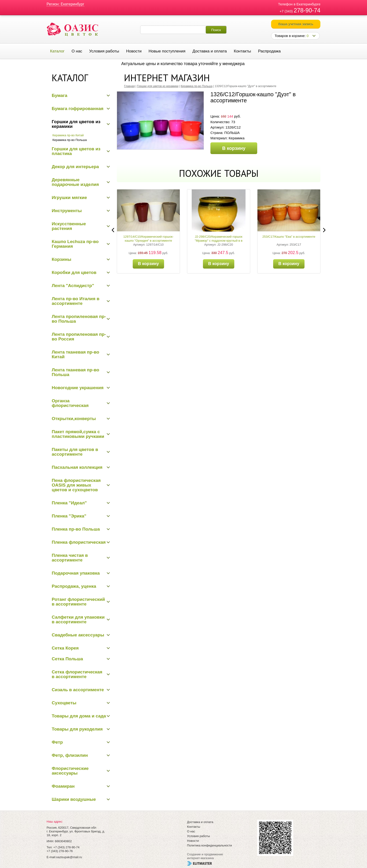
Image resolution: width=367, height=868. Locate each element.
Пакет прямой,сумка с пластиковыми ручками (78, 434)
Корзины (61, 259)
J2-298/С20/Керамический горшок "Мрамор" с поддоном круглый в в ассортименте (219, 241)
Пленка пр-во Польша (76, 529)
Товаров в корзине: (292, 36)
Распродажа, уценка (74, 586)
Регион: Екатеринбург (65, 4)
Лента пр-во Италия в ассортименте (76, 301)
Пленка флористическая (79, 542)
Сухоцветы (64, 703)
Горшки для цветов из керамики (76, 124)
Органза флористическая (70, 403)
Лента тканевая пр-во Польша (75, 372)
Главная (129, 86)
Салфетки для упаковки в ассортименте (78, 619)
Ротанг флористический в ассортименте (78, 602)
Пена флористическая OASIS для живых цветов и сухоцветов (76, 485)
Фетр (57, 742)
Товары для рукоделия (77, 729)
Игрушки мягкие (69, 198)
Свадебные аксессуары (78, 635)
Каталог (57, 51)
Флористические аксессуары (70, 771)
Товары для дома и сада (79, 716)
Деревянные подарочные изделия (75, 182)
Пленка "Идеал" (69, 503)
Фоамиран (63, 786)
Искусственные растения (69, 226)
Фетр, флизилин (70, 755)
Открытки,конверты (74, 419)
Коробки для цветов (74, 272)
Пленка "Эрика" (69, 516)
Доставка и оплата (210, 51)
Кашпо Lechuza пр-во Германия (75, 244)
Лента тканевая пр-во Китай (75, 354)
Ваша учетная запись (296, 24)
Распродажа (269, 51)
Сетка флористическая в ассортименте (77, 674)
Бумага (60, 95)
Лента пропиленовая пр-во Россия (79, 337)
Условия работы (104, 51)
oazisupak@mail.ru (69, 857)
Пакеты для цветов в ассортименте (75, 452)
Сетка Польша (67, 659)
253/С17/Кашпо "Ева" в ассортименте (289, 237)
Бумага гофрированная (78, 109)
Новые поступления (167, 51)
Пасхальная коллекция (77, 467)
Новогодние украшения (78, 388)
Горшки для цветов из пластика (76, 151)
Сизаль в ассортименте (78, 690)
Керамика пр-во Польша (70, 140)
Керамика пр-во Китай (68, 135)
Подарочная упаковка (76, 573)
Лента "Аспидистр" (73, 286)
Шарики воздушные (74, 799)
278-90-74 (307, 10)
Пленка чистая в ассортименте (70, 558)
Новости (134, 51)
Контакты (242, 51)
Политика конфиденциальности (209, 845)
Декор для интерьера (75, 167)
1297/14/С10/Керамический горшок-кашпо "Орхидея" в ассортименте (148, 239)
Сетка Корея (65, 648)
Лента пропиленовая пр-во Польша (79, 319)
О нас (77, 51)
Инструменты (67, 211)
